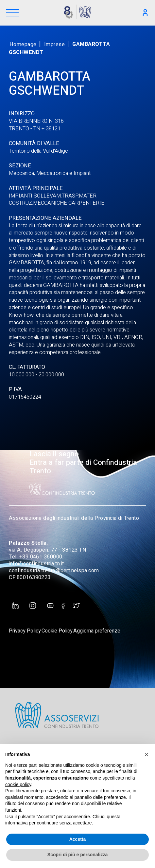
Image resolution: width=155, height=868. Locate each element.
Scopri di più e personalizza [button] (77, 855)
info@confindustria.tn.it (36, 564)
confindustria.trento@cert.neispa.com (54, 571)
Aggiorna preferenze (97, 631)
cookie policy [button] (18, 784)
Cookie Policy (57, 631)
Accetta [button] (78, 839)
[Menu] (12, 13)
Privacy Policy (25, 631)
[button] (146, 754)
